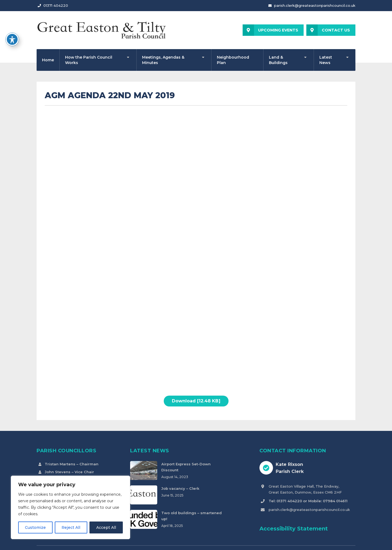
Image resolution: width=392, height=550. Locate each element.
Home (48, 60)
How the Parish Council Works (89, 60)
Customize (35, 527)
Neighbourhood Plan (233, 60)
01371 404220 (56, 5)
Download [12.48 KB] (196, 401)
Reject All (71, 527)
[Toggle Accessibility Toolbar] (12, 39)
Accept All (106, 527)
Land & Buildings (278, 60)
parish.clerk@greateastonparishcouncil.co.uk (315, 5)
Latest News (326, 60)
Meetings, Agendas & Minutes (163, 60)
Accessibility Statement (294, 529)
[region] (70, 507)
